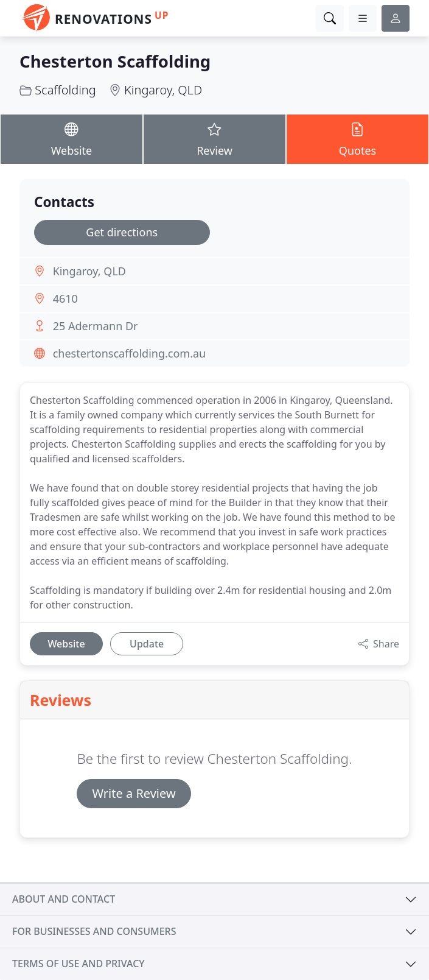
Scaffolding (65, 90)
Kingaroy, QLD (163, 90)
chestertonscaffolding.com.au (130, 353)
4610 (65, 298)
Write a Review (134, 793)
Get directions (122, 232)
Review (214, 139)
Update (147, 644)
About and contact (64, 899)
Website (71, 139)
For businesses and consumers (94, 931)
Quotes (357, 139)
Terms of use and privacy (78, 964)
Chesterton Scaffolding (115, 61)
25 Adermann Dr (96, 326)
